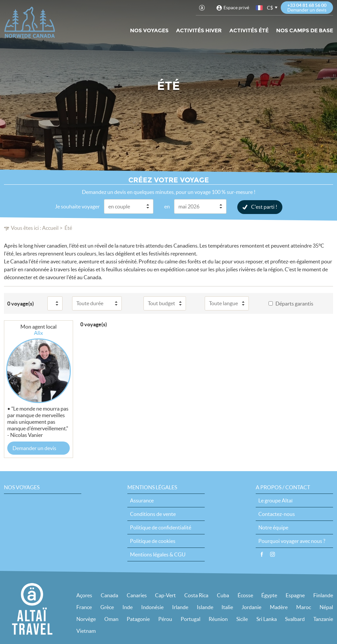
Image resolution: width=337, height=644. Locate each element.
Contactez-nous (277, 514)
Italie (227, 607)
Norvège (86, 619)
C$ (270, 8)
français (260, 8)
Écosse (245, 595)
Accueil (50, 228)
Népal (326, 607)
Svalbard (295, 619)
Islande (205, 607)
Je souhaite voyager (77, 206)
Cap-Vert (165, 595)
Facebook (262, 554)
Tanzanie (323, 619)
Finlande (323, 595)
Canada (109, 595)
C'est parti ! (264, 206)
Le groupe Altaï (275, 500)
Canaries (137, 595)
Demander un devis (34, 448)
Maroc (304, 607)
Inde (128, 607)
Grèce (107, 607)
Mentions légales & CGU (158, 554)
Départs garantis (294, 303)
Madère (279, 607)
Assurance (142, 500)
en (167, 206)
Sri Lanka (267, 619)
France (84, 607)
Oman (111, 619)
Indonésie (152, 607)
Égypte (269, 595)
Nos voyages (149, 30)
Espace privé (236, 8)
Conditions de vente (153, 514)
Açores (84, 595)
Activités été (249, 30)
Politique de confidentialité (161, 527)
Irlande (180, 607)
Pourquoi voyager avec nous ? (292, 541)
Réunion (218, 619)
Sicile (242, 619)
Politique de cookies (153, 541)
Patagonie (138, 619)
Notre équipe (273, 527)
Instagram (272, 554)
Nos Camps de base (305, 30)
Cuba (223, 595)
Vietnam (86, 631)
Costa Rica (196, 595)
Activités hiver (199, 30)
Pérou (165, 619)
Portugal (191, 619)
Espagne (295, 595)
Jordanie (251, 607)
